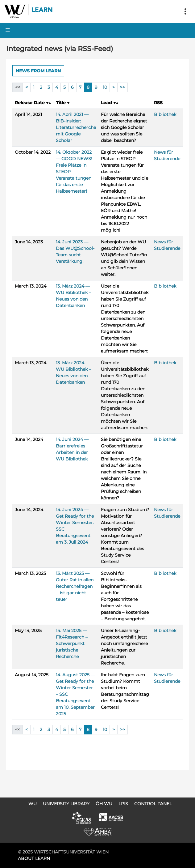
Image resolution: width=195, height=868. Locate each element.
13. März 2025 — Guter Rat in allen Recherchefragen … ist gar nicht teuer (75, 586)
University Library (66, 804)
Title (63, 103)
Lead (110, 103)
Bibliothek (165, 114)
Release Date (33, 103)
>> (122, 87)
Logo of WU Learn (28, 11)
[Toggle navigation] (185, 11)
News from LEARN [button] (38, 71)
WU (33, 804)
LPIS (123, 804)
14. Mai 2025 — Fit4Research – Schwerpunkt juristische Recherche (72, 644)
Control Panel (153, 804)
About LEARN (34, 858)
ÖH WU (104, 804)
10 (105, 87)
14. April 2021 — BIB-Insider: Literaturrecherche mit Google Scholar (76, 127)
